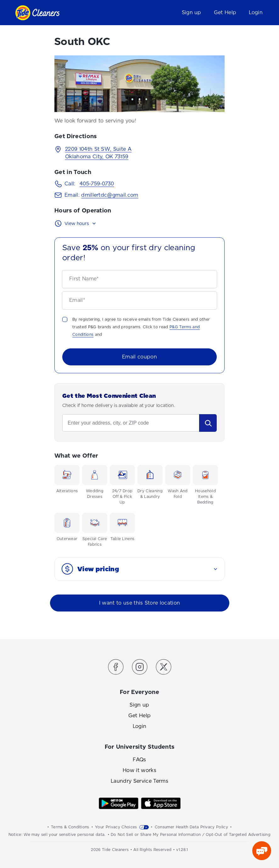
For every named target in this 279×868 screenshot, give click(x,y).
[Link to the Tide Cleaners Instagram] (140, 668)
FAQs (139, 760)
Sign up (192, 12)
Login (256, 12)
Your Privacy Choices (116, 827)
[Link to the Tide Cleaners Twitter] (164, 668)
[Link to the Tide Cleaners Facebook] (116, 668)
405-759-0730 (97, 184)
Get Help (225, 12)
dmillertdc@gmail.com (110, 195)
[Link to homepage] (37, 13)
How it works (139, 770)
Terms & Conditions (70, 827)
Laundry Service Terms (139, 781)
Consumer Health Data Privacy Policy (191, 827)
